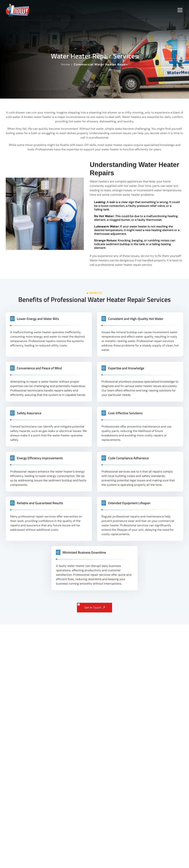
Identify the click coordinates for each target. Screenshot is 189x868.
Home (65, 64)
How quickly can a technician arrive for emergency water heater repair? (95, 861)
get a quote (69, 716)
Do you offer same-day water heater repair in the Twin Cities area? (95, 803)
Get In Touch (94, 608)
